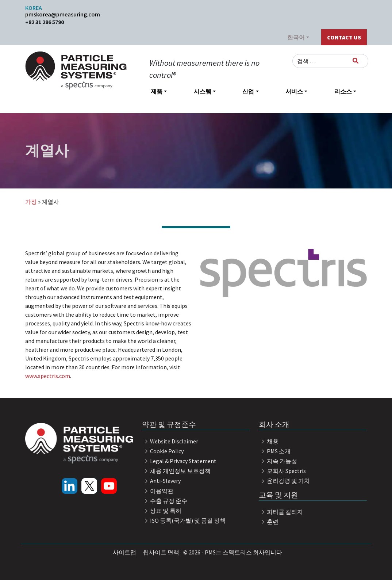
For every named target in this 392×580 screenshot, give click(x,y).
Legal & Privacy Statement (179, 461)
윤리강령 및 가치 (284, 481)
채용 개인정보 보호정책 (176, 471)
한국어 (296, 37)
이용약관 (158, 491)
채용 (269, 441)
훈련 (269, 522)
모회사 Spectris (282, 471)
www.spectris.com (48, 376)
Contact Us (344, 37)
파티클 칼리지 (281, 512)
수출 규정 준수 (165, 501)
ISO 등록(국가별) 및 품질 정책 (184, 520)
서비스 (294, 91)
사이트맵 (124, 552)
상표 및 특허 (162, 511)
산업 (248, 91)
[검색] (356, 61)
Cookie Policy (163, 451)
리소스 (343, 91)
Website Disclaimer (170, 441)
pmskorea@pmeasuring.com (63, 14)
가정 (31, 202)
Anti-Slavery (161, 481)
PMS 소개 (275, 451)
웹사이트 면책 (161, 552)
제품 (157, 91)
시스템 (203, 91)
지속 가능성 (278, 461)
